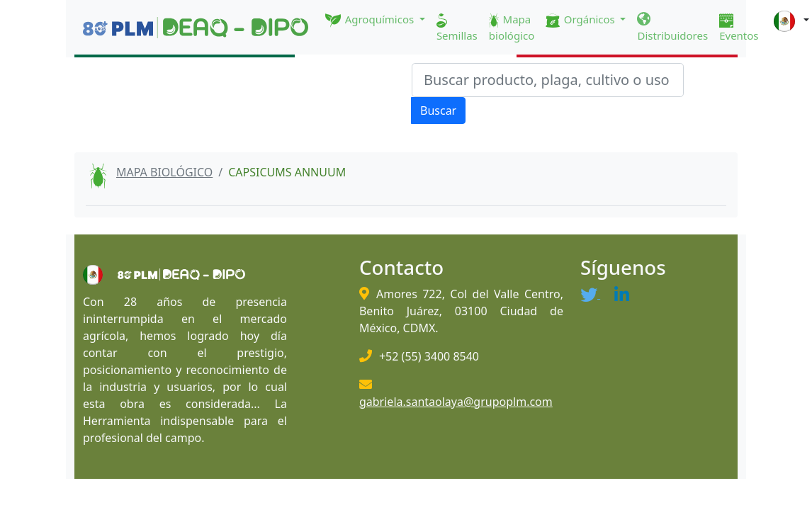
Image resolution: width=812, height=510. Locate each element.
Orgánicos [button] (581, 20)
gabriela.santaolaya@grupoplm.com (456, 402)
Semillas (457, 28)
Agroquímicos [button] (371, 20)
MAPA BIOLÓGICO (164, 172)
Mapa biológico (512, 27)
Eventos (739, 28)
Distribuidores (672, 28)
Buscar (438, 110)
